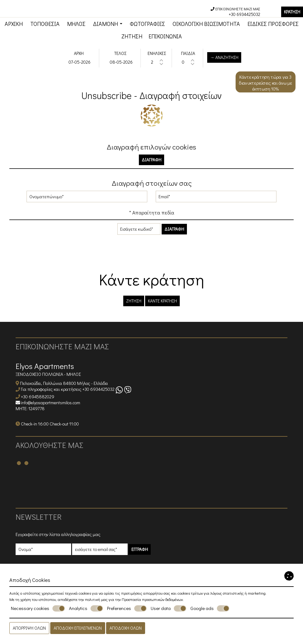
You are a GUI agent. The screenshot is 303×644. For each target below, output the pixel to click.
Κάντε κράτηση (162, 301)
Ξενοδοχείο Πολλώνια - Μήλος (48, 374)
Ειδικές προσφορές (273, 24)
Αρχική (14, 24)
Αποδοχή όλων (126, 628)
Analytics (86, 608)
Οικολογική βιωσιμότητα (206, 24)
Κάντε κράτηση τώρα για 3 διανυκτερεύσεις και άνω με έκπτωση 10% (266, 83)
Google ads (210, 608)
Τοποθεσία (45, 24)
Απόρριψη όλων (29, 628)
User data (169, 608)
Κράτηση (292, 12)
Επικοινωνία (165, 36)
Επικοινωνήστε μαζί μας (62, 346)
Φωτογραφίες (147, 24)
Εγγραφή (140, 549)
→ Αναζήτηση (224, 57)
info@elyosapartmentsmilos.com (51, 403)
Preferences (127, 608)
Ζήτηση (132, 36)
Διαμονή (108, 24)
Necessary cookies (38, 608)
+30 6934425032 (244, 14)
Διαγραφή (151, 160)
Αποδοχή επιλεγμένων (78, 628)
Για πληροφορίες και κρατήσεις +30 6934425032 (68, 389)
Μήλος (76, 24)
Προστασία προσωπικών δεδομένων (152, 599)
